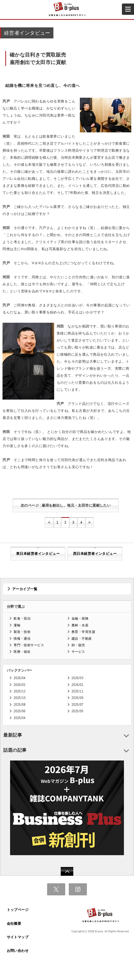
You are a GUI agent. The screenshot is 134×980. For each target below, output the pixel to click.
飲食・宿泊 (22, 618)
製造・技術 (22, 632)
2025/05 (77, 711)
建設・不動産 (82, 639)
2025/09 (77, 698)
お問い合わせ (18, 951)
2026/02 (20, 685)
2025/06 (20, 711)
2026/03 (77, 678)
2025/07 (77, 705)
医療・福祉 (22, 652)
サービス (78, 652)
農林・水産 (80, 625)
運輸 (17, 625)
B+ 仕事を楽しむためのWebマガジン (67, 9)
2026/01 (77, 685)
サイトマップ (18, 937)
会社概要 (14, 923)
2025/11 (77, 691)
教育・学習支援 (83, 632)
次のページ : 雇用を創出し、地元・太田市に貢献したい (66, 505)
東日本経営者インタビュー (38, 554)
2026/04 (20, 678)
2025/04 (20, 718)
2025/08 (20, 705)
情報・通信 (22, 639)
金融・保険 (80, 618)
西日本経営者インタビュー (95, 554)
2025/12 (20, 691)
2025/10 (20, 698)
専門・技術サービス (29, 645)
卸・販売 (78, 645)
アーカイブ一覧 (25, 589)
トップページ (18, 910)
